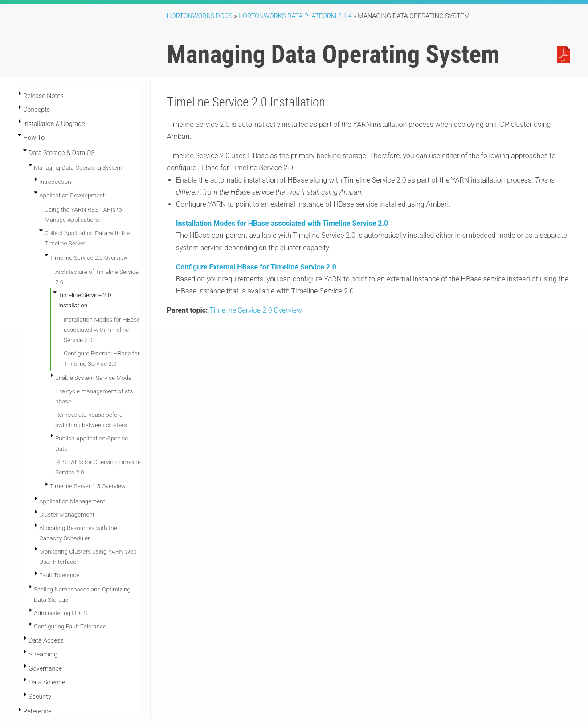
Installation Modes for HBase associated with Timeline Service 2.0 (102, 330)
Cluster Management (67, 514)
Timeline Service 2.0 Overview (89, 257)
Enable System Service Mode (93, 378)
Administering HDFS (60, 613)
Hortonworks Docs (200, 16)
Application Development (72, 195)
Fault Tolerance (59, 575)
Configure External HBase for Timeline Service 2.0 (256, 267)
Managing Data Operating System (78, 167)
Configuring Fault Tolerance (70, 626)
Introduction (55, 182)
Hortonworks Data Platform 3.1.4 (295, 16)
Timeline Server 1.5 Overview (88, 486)
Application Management (72, 501)
